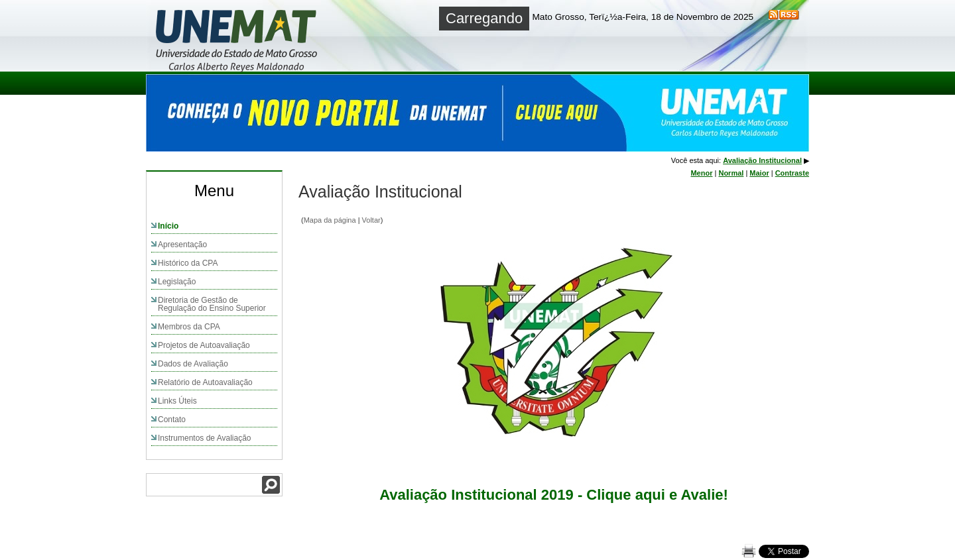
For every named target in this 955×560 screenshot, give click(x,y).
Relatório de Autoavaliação (205, 382)
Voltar (371, 220)
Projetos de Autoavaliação (204, 345)
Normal (731, 173)
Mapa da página (330, 220)
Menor (701, 173)
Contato (172, 420)
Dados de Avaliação (193, 364)
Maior (759, 173)
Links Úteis (177, 401)
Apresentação (182, 245)
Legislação (177, 282)
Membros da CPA (189, 327)
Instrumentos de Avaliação (205, 438)
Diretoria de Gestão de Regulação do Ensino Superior (212, 304)
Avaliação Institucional (762, 160)
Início (168, 226)
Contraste (792, 173)
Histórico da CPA (188, 263)
